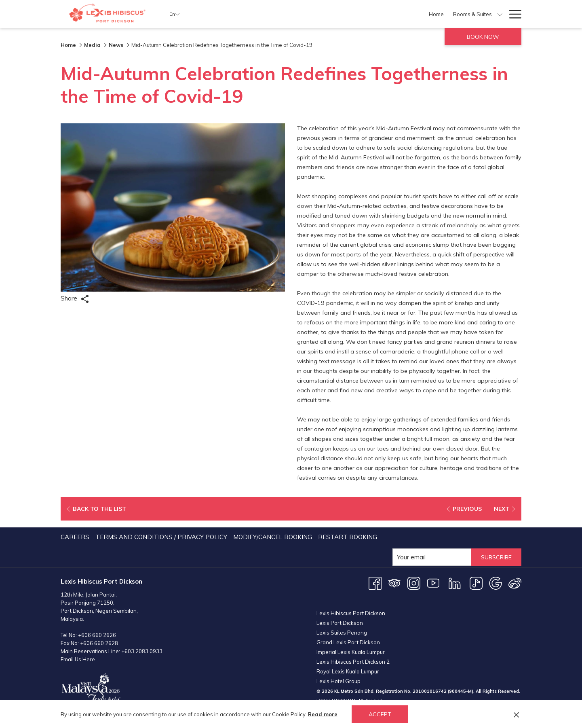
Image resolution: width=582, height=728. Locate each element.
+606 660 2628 (99, 643)
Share (75, 299)
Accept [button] (380, 714)
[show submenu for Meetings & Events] (458, 14)
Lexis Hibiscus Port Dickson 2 (353, 662)
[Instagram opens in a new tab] (414, 583)
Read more (323, 714)
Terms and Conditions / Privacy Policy (161, 537)
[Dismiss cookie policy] (516, 714)
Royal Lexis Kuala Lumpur (348, 671)
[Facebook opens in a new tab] (375, 583)
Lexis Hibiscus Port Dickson (351, 613)
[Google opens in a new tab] (496, 583)
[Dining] (350, 14)
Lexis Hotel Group (338, 681)
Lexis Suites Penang (342, 633)
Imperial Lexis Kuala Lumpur (351, 652)
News (116, 45)
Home (68, 45)
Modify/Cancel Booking (273, 537)
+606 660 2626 (97, 635)
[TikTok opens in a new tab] (476, 583)
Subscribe (494, 557)
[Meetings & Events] (428, 14)
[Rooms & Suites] (282, 14)
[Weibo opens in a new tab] (515, 583)
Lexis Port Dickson (340, 623)
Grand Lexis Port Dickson (348, 642)
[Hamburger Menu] (512, 14)
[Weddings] (479, 14)
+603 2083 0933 (142, 651)
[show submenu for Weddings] (500, 14)
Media (92, 45)
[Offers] (325, 14)
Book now (483, 37)
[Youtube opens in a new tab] (433, 583)
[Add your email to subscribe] (428, 557)
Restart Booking (348, 537)
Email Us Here (78, 659)
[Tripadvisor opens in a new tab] (394, 583)
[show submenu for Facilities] (397, 14)
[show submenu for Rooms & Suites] (309, 14)
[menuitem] (76, 537)
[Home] (246, 14)
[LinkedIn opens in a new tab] (455, 583)
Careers (75, 537)
